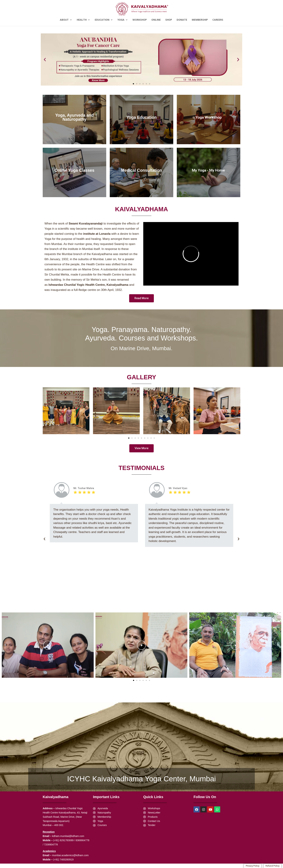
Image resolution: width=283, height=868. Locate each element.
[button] (134, 83)
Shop (169, 20)
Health (82, 20)
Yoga (121, 20)
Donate (182, 20)
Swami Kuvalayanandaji (86, 224)
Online (156, 20)
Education (102, 20)
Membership (200, 20)
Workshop (140, 20)
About (64, 20)
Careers (218, 20)
